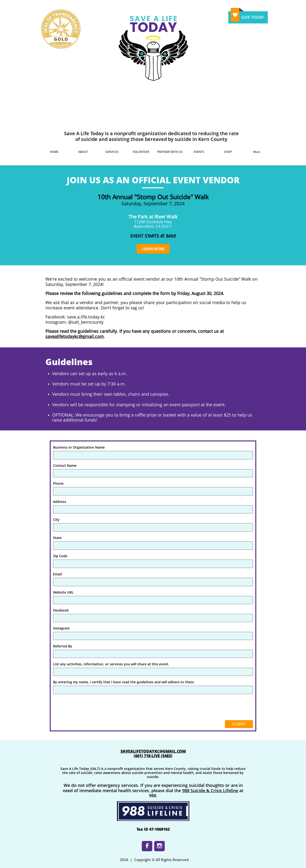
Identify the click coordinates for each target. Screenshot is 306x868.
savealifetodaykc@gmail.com (75, 336)
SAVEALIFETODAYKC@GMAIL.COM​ (153, 751)
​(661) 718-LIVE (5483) (153, 756)
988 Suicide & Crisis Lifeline (210, 790)
